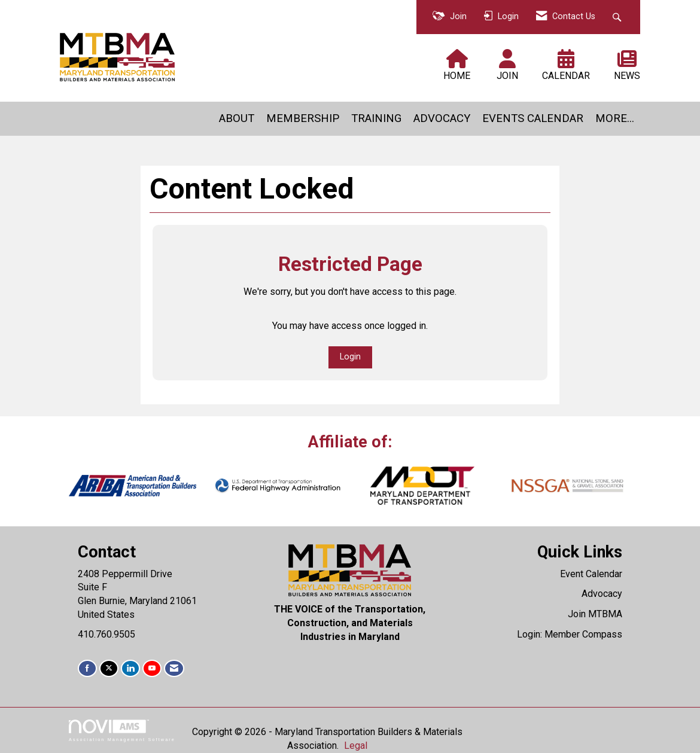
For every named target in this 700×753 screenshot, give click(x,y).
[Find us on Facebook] (87, 668)
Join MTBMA (595, 614)
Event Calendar (591, 574)
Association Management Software (122, 731)
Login (350, 357)
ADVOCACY (442, 118)
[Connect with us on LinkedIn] (130, 668)
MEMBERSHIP (303, 118)
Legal (356, 746)
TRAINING (376, 118)
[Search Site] (618, 17)
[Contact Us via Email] (174, 668)
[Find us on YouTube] (152, 668)
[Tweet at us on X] (109, 668)
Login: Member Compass (570, 634)
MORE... (615, 118)
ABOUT (237, 118)
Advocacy (602, 594)
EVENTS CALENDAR (533, 118)
